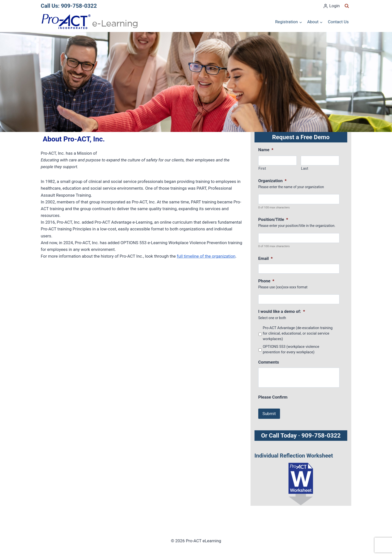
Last (305, 168)
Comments (269, 362)
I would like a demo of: (282, 311)
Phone (266, 281)
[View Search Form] (347, 6)
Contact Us (338, 22)
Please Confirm (273, 397)
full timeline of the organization (206, 256)
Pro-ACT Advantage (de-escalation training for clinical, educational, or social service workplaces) (298, 333)
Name (266, 150)
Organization (272, 181)
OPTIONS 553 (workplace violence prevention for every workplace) (291, 349)
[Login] (331, 6)
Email (265, 258)
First (262, 168)
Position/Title (273, 219)
